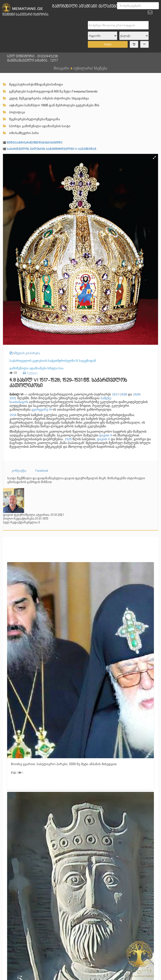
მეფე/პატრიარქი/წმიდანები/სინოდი (33, 85)
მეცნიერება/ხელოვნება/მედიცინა (31, 119)
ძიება (108, 44)
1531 (13, 398)
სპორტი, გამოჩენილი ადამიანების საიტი (37, 126)
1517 (115, 394)
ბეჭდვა (30, 373)
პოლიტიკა (14, 112)
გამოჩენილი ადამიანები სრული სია (36, 368)
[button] (154, 158)
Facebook (42, 471)
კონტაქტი (19, 471)
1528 (124, 394)
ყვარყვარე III (42, 409)
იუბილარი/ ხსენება (90, 68)
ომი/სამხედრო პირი (21, 133)
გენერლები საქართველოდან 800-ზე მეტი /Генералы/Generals (50, 91)
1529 (136, 394)
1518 (13, 415)
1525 (68, 439)
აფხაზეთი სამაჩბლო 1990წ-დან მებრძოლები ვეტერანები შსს (51, 105)
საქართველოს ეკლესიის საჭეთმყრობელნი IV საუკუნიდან (51, 149)
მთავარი (61, 68)
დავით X (106, 435)
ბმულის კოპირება (25, 353)
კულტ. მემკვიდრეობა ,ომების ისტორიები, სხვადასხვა (46, 98)
